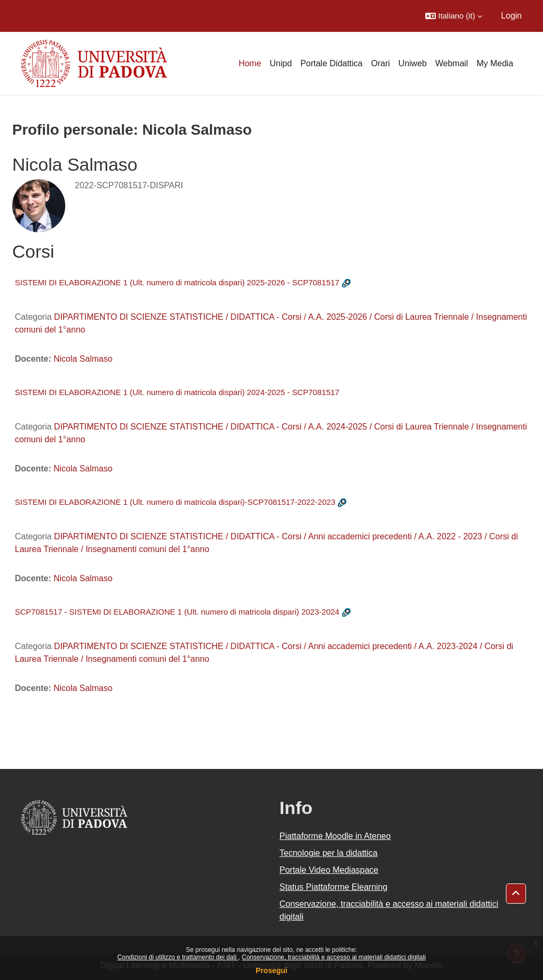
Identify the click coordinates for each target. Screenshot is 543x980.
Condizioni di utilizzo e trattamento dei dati (178, 957)
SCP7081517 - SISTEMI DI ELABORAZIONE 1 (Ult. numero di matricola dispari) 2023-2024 (177, 612)
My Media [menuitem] (495, 63)
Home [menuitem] (250, 63)
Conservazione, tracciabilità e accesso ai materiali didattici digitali (334, 957)
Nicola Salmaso (83, 359)
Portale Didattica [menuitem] (331, 63)
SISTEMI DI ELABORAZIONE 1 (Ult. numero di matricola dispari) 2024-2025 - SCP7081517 (177, 392)
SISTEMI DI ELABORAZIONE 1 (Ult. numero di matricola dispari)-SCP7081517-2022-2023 (175, 502)
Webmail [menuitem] (452, 63)
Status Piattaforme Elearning (334, 887)
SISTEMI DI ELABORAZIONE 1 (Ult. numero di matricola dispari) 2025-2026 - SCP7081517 (177, 282)
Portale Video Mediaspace (329, 870)
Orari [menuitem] (381, 63)
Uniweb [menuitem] (412, 63)
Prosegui (271, 970)
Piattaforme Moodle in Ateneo (335, 836)
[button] (454, 16)
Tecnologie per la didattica (329, 853)
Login (511, 16)
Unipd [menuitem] (281, 63)
